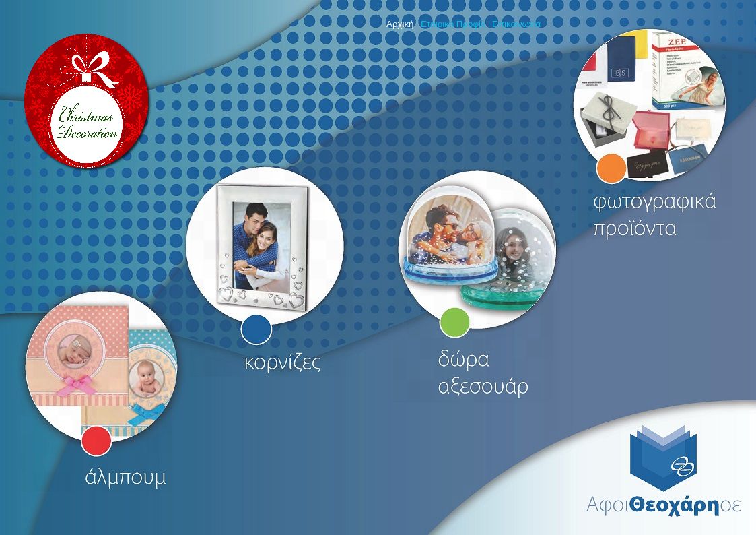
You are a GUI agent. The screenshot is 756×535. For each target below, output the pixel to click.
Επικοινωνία (516, 24)
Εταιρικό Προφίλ (453, 24)
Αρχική (400, 24)
